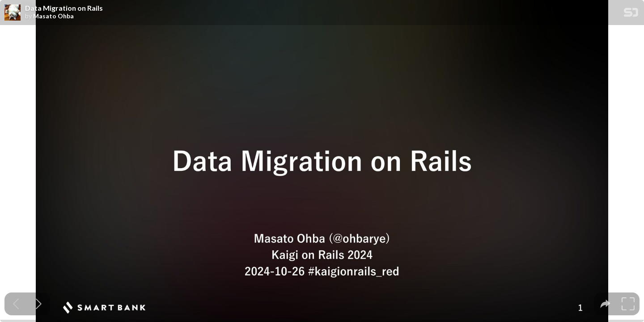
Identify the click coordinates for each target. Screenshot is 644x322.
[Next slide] (39, 304)
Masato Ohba (53, 16)
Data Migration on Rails (64, 8)
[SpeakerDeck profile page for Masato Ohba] (13, 13)
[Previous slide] (16, 304)
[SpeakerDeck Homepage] (631, 14)
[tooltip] (605, 304)
